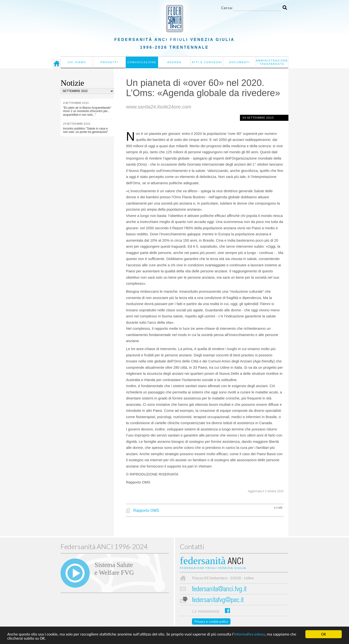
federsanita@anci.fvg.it (219, 590)
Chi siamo (77, 62)
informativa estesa (250, 635)
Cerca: (227, 8)
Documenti (240, 62)
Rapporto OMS (146, 510)
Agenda (174, 62)
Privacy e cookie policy (211, 621)
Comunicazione (142, 62)
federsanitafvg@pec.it (218, 601)
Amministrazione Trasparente (272, 62)
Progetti (109, 62)
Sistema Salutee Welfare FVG (114, 569)
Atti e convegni (207, 62)
